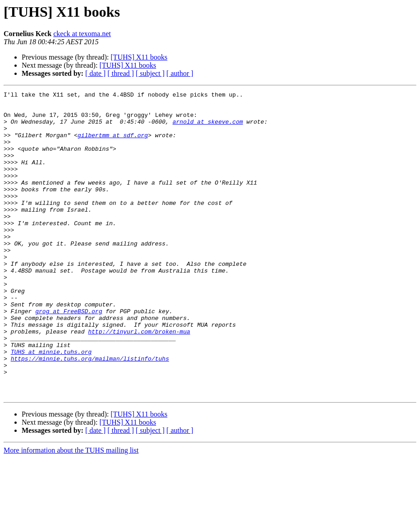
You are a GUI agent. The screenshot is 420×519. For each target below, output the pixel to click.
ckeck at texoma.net (82, 34)
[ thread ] (121, 73)
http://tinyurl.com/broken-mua (139, 380)
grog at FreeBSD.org (69, 356)
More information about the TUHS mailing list (71, 511)
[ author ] (180, 73)
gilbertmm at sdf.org (113, 144)
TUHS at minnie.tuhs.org (51, 404)
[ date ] (95, 73)
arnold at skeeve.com (208, 128)
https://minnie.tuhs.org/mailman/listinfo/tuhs (90, 412)
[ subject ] (150, 73)
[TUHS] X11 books (139, 57)
